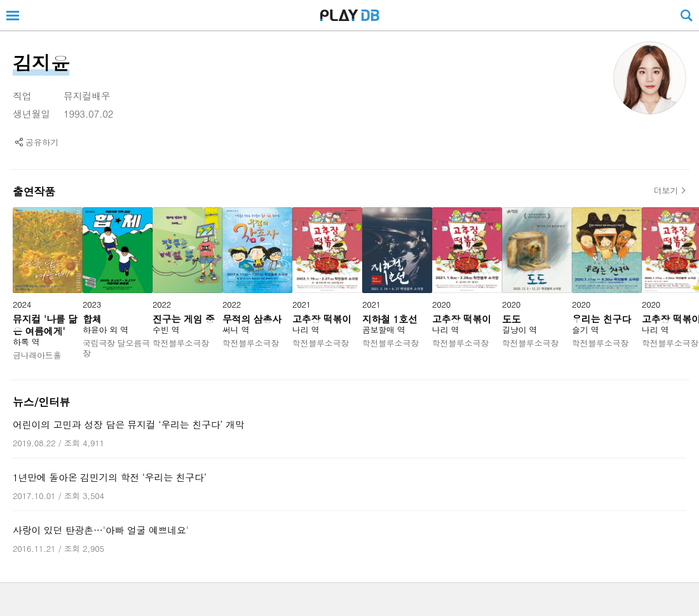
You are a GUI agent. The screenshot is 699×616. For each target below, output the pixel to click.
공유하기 (42, 142)
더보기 (666, 191)
